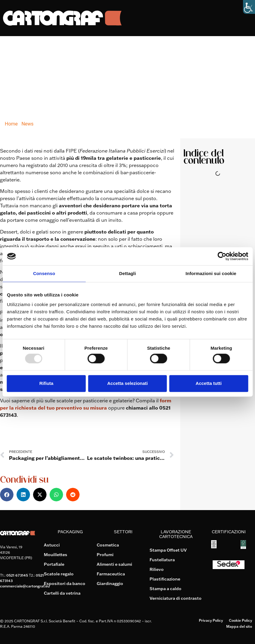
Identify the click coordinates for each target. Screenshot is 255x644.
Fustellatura (162, 560)
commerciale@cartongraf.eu (25, 586)
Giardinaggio (110, 584)
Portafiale (54, 564)
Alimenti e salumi (114, 564)
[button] (7, 495)
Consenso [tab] (44, 273)
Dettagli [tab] (128, 273)
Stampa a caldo (165, 589)
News (27, 124)
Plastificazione (165, 579)
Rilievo (157, 569)
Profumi (105, 555)
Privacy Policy (211, 620)
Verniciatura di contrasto (176, 598)
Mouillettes (56, 555)
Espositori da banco (65, 584)
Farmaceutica (111, 574)
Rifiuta (46, 383)
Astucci (52, 545)
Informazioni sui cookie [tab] (211, 273)
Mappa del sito (239, 626)
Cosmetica (108, 545)
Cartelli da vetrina (62, 593)
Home (11, 124)
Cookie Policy (240, 620)
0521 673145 (17, 575)
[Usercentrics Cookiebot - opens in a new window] (222, 256)
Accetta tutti (209, 383)
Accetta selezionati (128, 383)
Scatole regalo (59, 574)
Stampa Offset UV (168, 550)
